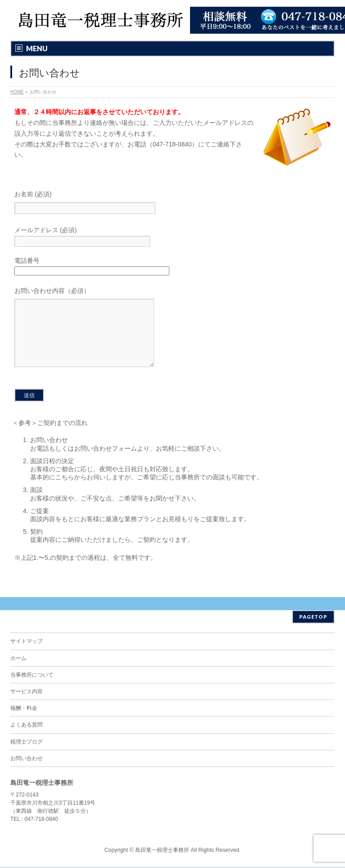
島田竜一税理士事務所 (162, 850)
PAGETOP (313, 617)
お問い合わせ (27, 759)
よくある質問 (27, 725)
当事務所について (32, 675)
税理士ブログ (27, 742)
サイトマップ (27, 642)
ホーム (18, 659)
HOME (17, 92)
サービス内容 (27, 692)
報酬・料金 (24, 709)
